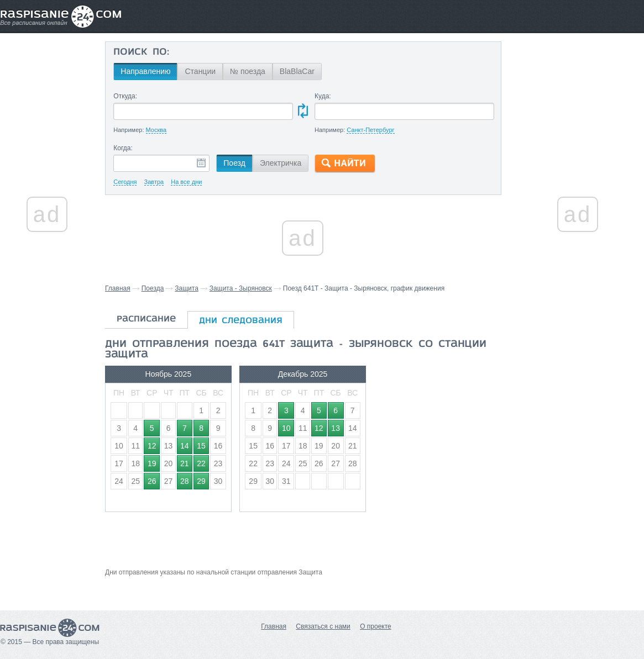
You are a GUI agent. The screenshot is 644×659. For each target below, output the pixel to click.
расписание (146, 319)
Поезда (153, 288)
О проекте (376, 626)
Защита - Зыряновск (241, 288)
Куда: (323, 96)
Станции (200, 71)
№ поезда (248, 71)
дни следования (241, 321)
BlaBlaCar (297, 71)
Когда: (123, 148)
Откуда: (125, 96)
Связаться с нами (323, 626)
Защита (187, 288)
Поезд (234, 163)
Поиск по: (141, 52)
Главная (118, 288)
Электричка (281, 163)
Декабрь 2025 (303, 374)
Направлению (145, 71)
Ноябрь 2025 (169, 374)
